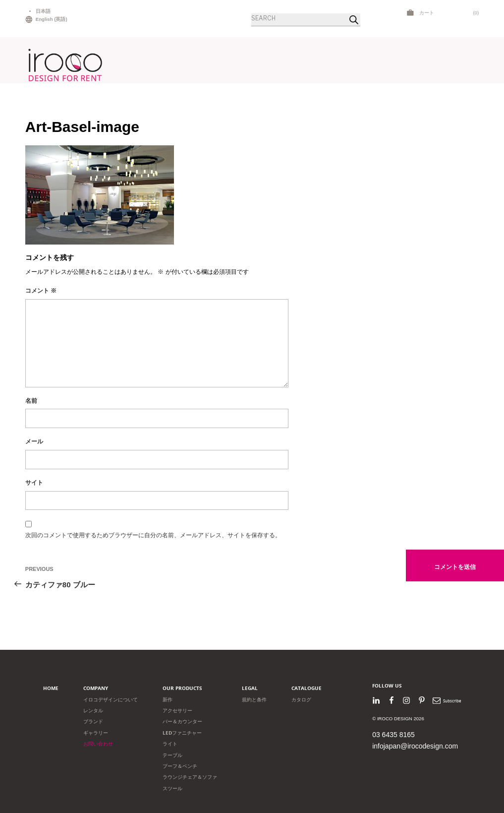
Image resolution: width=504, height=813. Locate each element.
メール (34, 441)
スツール (172, 788)
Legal (250, 688)
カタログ (301, 700)
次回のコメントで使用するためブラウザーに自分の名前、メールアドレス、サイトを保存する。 (153, 535)
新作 (168, 700)
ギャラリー (96, 733)
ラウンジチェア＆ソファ (190, 777)
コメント (41, 291)
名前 (31, 401)
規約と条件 (254, 700)
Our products (182, 688)
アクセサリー (177, 711)
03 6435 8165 (393, 735)
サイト (34, 483)
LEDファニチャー (182, 733)
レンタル (93, 711)
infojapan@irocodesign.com (415, 746)
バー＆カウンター (182, 721)
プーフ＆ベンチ (180, 766)
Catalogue (307, 688)
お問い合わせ (98, 744)
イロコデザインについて (111, 700)
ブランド (93, 721)
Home (51, 688)
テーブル (172, 755)
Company (96, 688)
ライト (170, 744)
